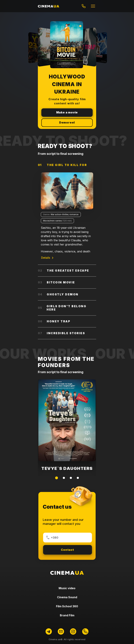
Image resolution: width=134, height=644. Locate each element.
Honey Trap (54, 321)
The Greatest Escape (64, 271)
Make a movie (67, 112)
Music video (67, 588)
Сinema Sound (67, 597)
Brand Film (67, 615)
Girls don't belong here (62, 308)
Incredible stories (61, 333)
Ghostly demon (58, 294)
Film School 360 (67, 606)
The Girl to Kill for (62, 165)
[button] (57, 478)
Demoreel (67, 122)
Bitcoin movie (56, 282)
